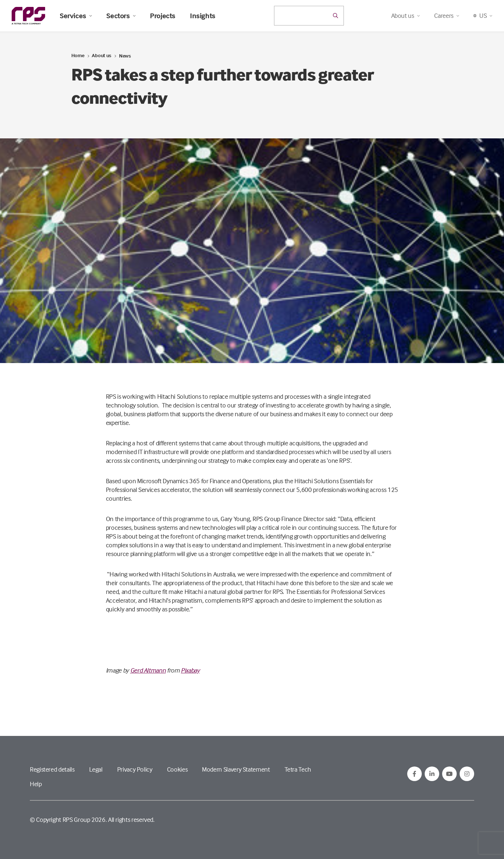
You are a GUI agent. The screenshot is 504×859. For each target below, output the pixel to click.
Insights (203, 16)
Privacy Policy (135, 769)
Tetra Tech (298, 769)
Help (36, 784)
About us (102, 55)
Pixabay (190, 670)
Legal (96, 769)
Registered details (52, 769)
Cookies (177, 769)
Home (78, 55)
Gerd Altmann (148, 670)
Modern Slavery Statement (236, 769)
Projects (163, 16)
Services (76, 16)
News (125, 56)
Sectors (121, 16)
